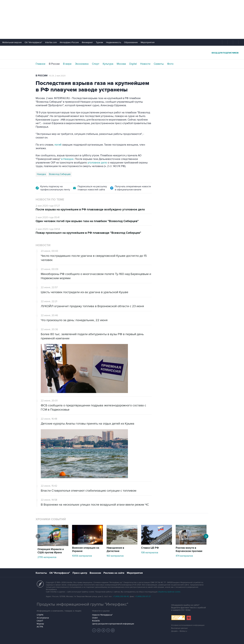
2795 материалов (47, 557)
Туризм (99, 42)
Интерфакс (122, 53)
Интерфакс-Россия (69, 42)
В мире (67, 64)
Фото (170, 64)
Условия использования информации (188, 625)
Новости (145, 64)
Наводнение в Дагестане (115, 550)
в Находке (67, 159)
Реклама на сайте (114, 573)
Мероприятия (148, 42)
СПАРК (40, 615)
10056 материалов (82, 556)
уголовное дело (97, 163)
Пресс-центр (80, 573)
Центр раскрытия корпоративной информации (113, 624)
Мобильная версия (12, 42)
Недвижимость (114, 42)
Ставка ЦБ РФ (150, 548)
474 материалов (184, 556)
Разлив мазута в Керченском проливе (189, 550)
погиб (58, 145)
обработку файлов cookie (169, 592)
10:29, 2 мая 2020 (57, 76)
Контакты (41, 573)
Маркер (40, 624)
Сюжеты (159, 64)
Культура (108, 64)
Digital (133, 64)
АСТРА (40, 627)
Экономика (82, 64)
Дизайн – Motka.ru (179, 631)
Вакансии (95, 573)
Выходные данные (179, 628)
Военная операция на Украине (86, 550)
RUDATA (96, 621)
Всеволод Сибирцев (60, 174)
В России (54, 64)
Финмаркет (87, 42)
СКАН (95, 618)
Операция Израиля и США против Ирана (51, 551)
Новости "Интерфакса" (102, 615)
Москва (121, 64)
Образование (131, 42)
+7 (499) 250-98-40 (121, 596)
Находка (41, 174)
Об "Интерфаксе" (33, 42)
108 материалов (150, 553)
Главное (41, 64)
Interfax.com (51, 42)
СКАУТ (40, 621)
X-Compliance (43, 618)
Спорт (96, 64)
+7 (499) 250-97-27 (143, 596)
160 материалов (115, 556)
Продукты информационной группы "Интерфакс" (82, 604)
